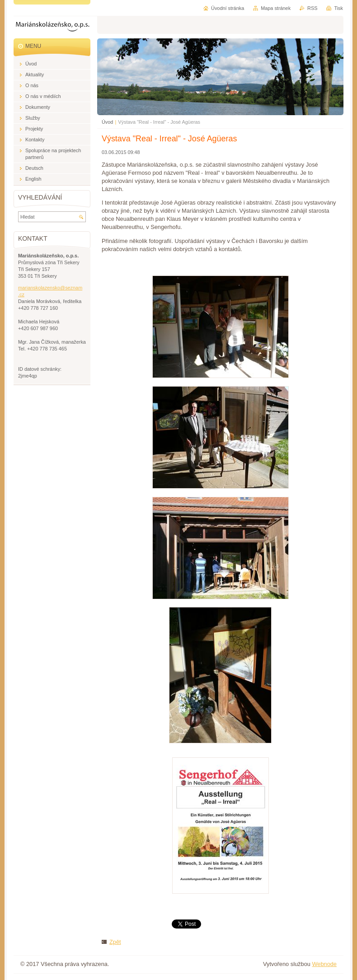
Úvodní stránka (228, 8)
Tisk (338, 8)
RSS (312, 8)
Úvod (107, 122)
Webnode (324, 964)
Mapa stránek (276, 8)
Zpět (115, 942)
